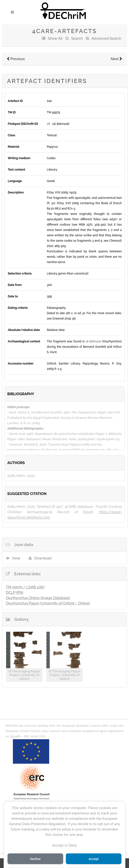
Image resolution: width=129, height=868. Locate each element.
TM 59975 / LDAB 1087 (25, 587)
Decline (35, 859)
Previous (16, 59)
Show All (55, 38)
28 (49, 124)
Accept (94, 859)
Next (116, 59)
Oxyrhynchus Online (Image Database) (38, 598)
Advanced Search (106, 38)
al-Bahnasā (94, 341)
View (16, 558)
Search (77, 38)
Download (43, 558)
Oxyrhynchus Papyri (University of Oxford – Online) (48, 603)
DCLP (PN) (15, 593)
